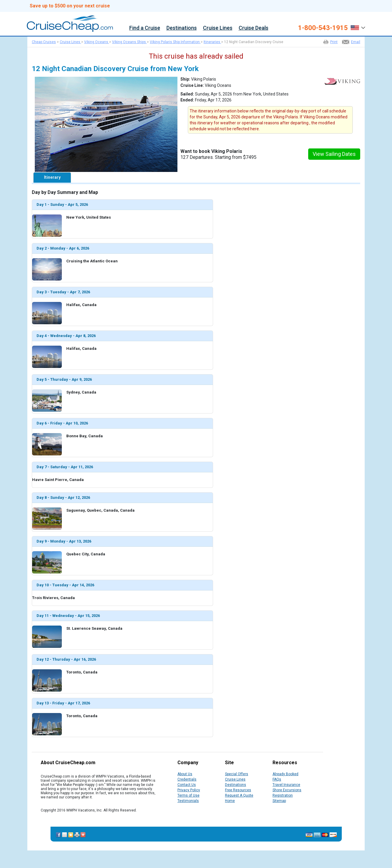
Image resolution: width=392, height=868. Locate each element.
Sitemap (279, 801)
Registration (283, 795)
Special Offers (237, 774)
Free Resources (238, 790)
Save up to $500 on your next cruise (70, 6)
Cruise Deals (254, 28)
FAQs (277, 779)
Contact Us (187, 785)
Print (334, 42)
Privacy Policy (189, 790)
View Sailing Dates (334, 154)
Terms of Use (188, 795)
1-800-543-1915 (323, 28)
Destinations (182, 28)
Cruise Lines (218, 28)
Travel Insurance (286, 785)
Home (230, 801)
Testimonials (188, 801)
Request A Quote (239, 795)
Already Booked (285, 774)
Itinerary (52, 177)
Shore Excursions (287, 790)
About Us (185, 774)
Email (356, 42)
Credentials (187, 779)
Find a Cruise (145, 28)
